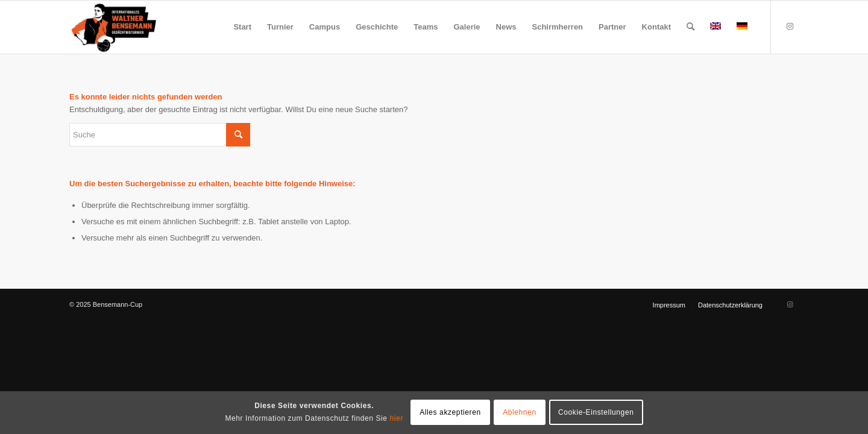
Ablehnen (520, 412)
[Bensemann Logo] (114, 27)
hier (397, 418)
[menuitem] (242, 27)
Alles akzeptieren (450, 412)
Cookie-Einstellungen (596, 412)
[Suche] (690, 27)
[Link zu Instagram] (790, 27)
